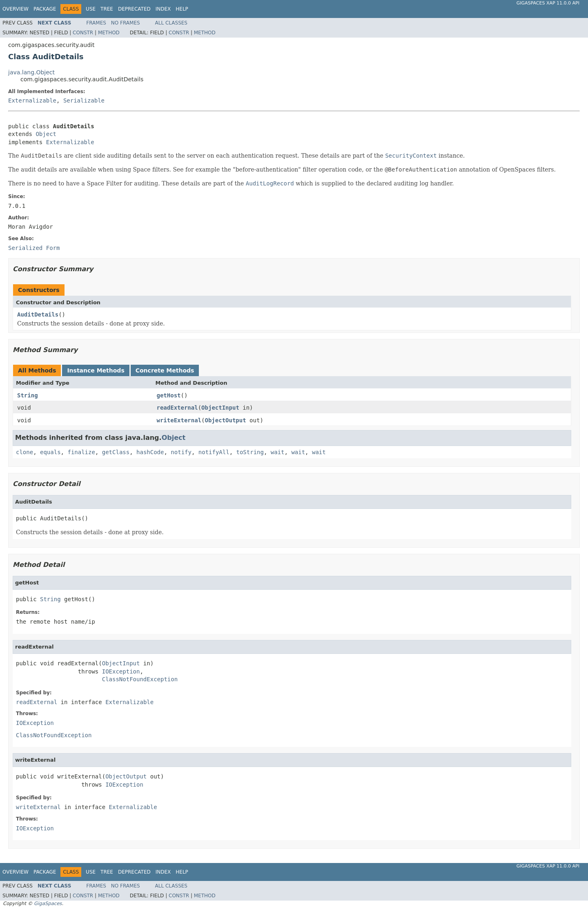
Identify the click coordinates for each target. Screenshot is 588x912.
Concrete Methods (165, 370)
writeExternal (179, 420)
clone (24, 452)
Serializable (84, 100)
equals (50, 452)
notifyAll (214, 452)
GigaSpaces (48, 903)
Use (91, 9)
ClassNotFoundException (140, 679)
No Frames (126, 23)
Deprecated (134, 9)
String (28, 395)
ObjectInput (220, 408)
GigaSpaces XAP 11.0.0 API (548, 3)
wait (278, 452)
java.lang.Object (31, 72)
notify (181, 452)
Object (46, 134)
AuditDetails (38, 314)
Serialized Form (34, 248)
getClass (116, 452)
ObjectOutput (226, 420)
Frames (96, 23)
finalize (81, 452)
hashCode (150, 452)
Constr (83, 33)
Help (182, 9)
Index (163, 9)
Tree (107, 9)
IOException (121, 671)
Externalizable (32, 100)
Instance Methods (96, 370)
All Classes (171, 23)
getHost (169, 395)
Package (45, 9)
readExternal (177, 408)
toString (250, 452)
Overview (16, 9)
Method (109, 33)
